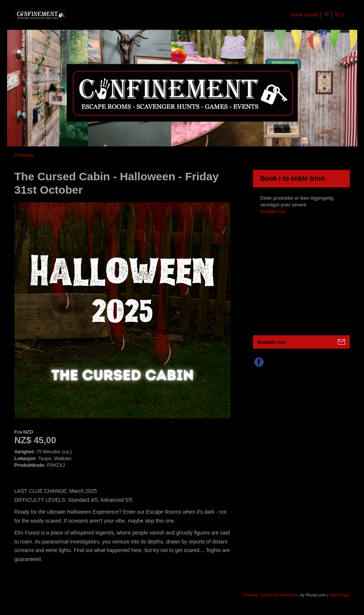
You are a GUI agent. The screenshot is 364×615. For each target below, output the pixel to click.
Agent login (339, 595)
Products (24, 155)
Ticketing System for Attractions (271, 595)
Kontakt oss (273, 211)
